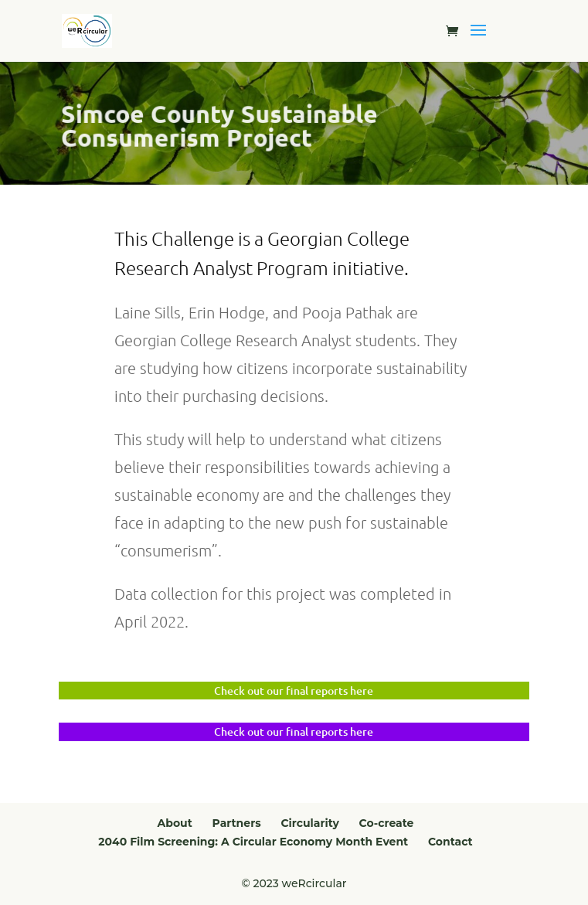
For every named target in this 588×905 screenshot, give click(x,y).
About (175, 823)
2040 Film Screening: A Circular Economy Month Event (253, 842)
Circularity (309, 823)
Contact (450, 842)
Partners (237, 823)
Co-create (387, 823)
